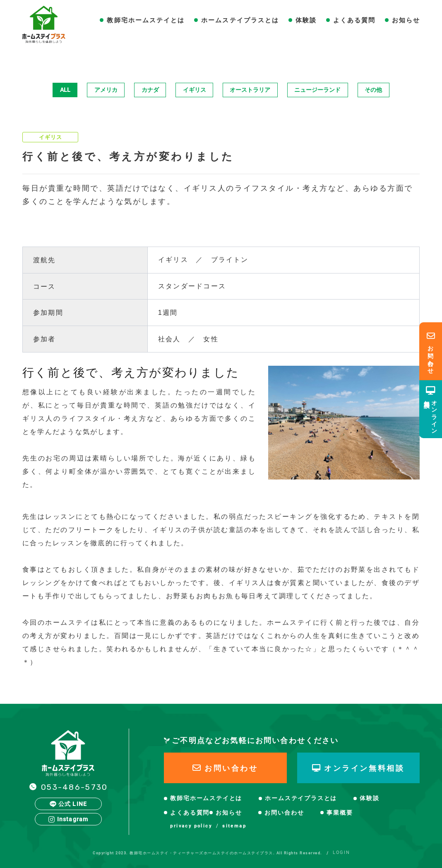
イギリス (195, 90)
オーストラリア (250, 90)
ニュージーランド (317, 90)
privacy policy (191, 826)
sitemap (234, 826)
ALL (65, 90)
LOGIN (341, 852)
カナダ (150, 90)
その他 (373, 90)
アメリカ (106, 90)
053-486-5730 (74, 787)
